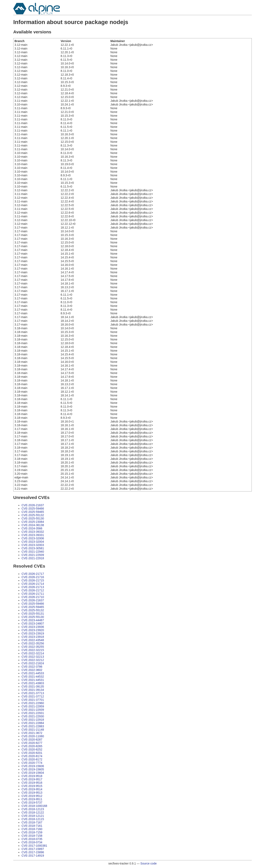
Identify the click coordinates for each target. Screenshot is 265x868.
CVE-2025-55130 (33, 518)
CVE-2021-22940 (33, 552)
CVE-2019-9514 (32, 789)
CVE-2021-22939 (33, 555)
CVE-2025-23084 (33, 522)
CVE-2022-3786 (32, 667)
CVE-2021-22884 (33, 723)
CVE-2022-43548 (33, 640)
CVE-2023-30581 (33, 548)
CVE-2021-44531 (33, 680)
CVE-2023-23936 (33, 627)
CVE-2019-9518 (32, 776)
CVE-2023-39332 (33, 532)
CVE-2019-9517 (32, 779)
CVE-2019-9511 (32, 799)
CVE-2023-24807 (33, 623)
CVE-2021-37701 (33, 700)
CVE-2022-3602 (32, 670)
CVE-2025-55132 (33, 515)
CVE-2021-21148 (33, 730)
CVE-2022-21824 (33, 663)
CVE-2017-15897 (33, 849)
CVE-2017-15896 (33, 852)
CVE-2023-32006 (33, 538)
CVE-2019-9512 (32, 796)
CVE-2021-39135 (33, 686)
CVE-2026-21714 (33, 584)
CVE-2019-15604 (33, 773)
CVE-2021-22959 (33, 706)
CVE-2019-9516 (32, 783)
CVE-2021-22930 (33, 716)
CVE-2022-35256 (33, 643)
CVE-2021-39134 (33, 690)
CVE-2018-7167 (32, 822)
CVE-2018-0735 (32, 839)
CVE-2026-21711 (33, 594)
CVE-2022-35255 (33, 647)
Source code (149, 863)
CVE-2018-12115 (33, 819)
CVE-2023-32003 (33, 545)
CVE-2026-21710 (33, 597)
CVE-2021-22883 (33, 726)
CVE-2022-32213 (33, 657)
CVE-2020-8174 (32, 756)
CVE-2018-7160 (32, 829)
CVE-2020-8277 (32, 743)
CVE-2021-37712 (33, 696)
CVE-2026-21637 (33, 505)
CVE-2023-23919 (33, 633)
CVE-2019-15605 (33, 769)
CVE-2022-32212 (33, 660)
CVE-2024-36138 (33, 525)
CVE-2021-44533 (33, 673)
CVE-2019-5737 (32, 803)
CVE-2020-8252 (32, 749)
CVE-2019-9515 (32, 786)
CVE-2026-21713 (33, 587)
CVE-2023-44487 (33, 620)
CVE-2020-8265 (32, 746)
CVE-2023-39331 (33, 535)
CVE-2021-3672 (32, 733)
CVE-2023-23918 (33, 637)
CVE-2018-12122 (33, 812)
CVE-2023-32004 (33, 542)
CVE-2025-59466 (33, 508)
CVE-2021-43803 (33, 683)
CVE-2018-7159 (32, 832)
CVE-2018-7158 (32, 836)
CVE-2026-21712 (33, 590)
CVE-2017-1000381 (34, 846)
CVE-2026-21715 (33, 580)
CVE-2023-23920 (33, 630)
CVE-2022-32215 (33, 650)
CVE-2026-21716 (33, 577)
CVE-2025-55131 (33, 614)
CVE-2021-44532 (33, 677)
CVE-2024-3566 (32, 528)
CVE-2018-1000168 (34, 806)
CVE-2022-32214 (33, 653)
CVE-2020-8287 (32, 740)
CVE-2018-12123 (33, 809)
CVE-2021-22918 (33, 558)
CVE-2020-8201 (32, 753)
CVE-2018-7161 (32, 826)
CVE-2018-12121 (33, 816)
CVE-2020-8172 (32, 759)
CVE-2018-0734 (32, 842)
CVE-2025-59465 (33, 512)
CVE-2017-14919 (33, 856)
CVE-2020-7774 (32, 763)
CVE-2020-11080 (33, 736)
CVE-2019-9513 (32, 793)
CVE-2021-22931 (33, 713)
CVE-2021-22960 (33, 703)
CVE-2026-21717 (33, 574)
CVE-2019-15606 (33, 766)
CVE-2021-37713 (33, 693)
